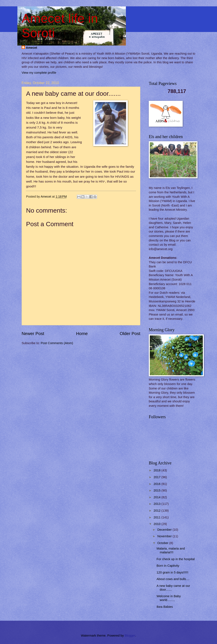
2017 (158, 477)
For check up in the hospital (176, 559)
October (163, 543)
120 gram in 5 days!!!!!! (172, 572)
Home (82, 333)
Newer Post (33, 333)
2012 (158, 511)
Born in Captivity (168, 566)
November (165, 536)
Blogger (130, 636)
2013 (158, 504)
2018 (158, 470)
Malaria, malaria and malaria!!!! (171, 550)
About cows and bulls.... (173, 579)
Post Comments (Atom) (57, 343)
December (165, 530)
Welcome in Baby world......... (169, 598)
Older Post (130, 333)
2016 (158, 484)
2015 (158, 490)
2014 (158, 497)
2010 (158, 524)
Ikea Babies (165, 607)
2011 (158, 517)
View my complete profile (39, 73)
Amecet (31, 48)
